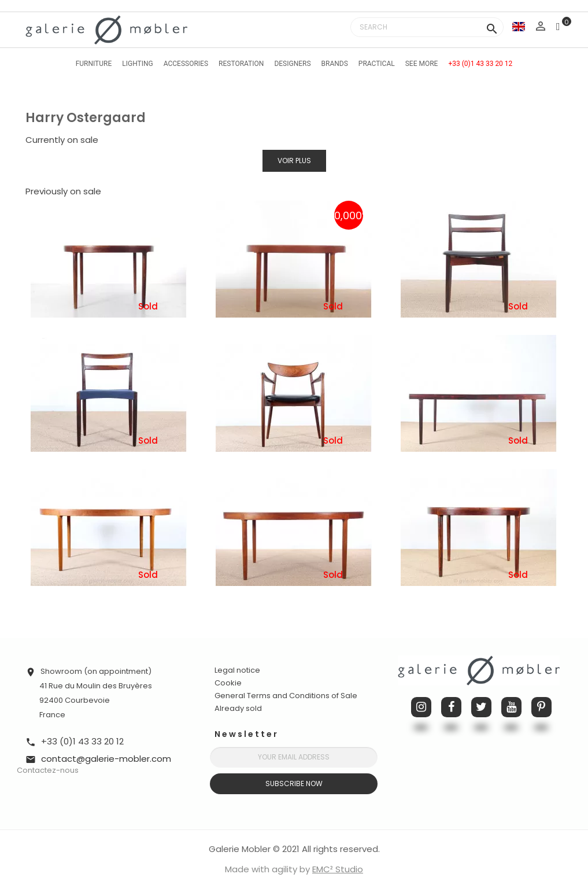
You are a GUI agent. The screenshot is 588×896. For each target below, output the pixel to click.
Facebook (451, 707)
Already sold (238, 708)
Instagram (421, 707)
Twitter (481, 707)
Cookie (228, 683)
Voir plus (294, 161)
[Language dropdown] (519, 26)
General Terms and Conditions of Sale (286, 696)
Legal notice (237, 670)
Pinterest (541, 707)
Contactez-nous (48, 770)
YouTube (511, 707)
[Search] (427, 27)
